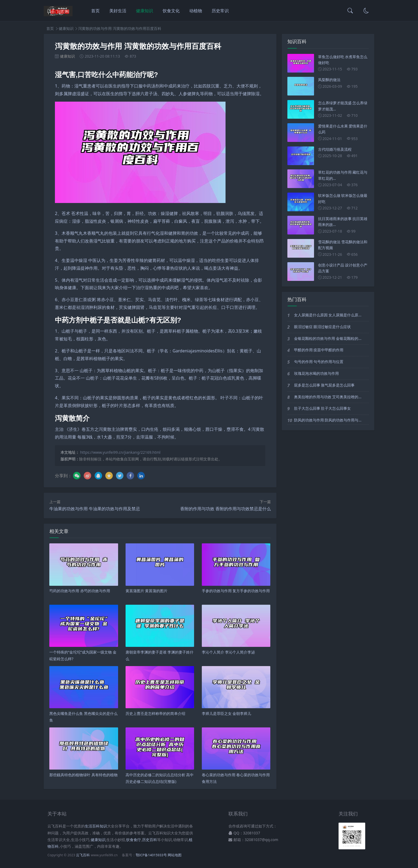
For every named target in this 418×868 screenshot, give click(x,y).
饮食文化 (171, 11)
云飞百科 (83, 855)
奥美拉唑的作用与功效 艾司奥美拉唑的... (328, 397)
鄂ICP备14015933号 (151, 855)
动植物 (196, 11)
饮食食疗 (134, 840)
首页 (95, 11)
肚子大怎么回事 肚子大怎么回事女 (323, 408)
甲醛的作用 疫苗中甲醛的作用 (319, 350)
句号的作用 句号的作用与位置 (319, 362)
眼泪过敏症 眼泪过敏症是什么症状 (323, 327)
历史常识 (220, 11)
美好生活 (118, 11)
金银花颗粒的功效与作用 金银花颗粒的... (328, 338)
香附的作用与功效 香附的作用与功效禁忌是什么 (226, 509)
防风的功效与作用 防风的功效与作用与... (328, 420)
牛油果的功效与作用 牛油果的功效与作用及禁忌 (95, 509)
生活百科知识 (96, 826)
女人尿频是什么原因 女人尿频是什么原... (328, 315)
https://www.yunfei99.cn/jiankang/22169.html (120, 452)
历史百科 (150, 840)
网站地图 (175, 855)
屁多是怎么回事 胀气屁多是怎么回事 (324, 385)
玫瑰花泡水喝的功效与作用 (316, 373)
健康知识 (144, 11)
